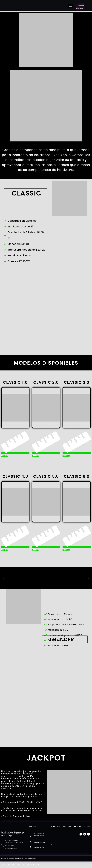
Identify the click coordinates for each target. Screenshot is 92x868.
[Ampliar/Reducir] (5, 864)
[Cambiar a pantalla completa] (15, 864)
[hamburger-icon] (71, 6)
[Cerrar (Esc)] (35, 864)
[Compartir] (25, 864)
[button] (4, 578)
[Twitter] (85, 834)
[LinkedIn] (89, 834)
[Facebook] (81, 834)
